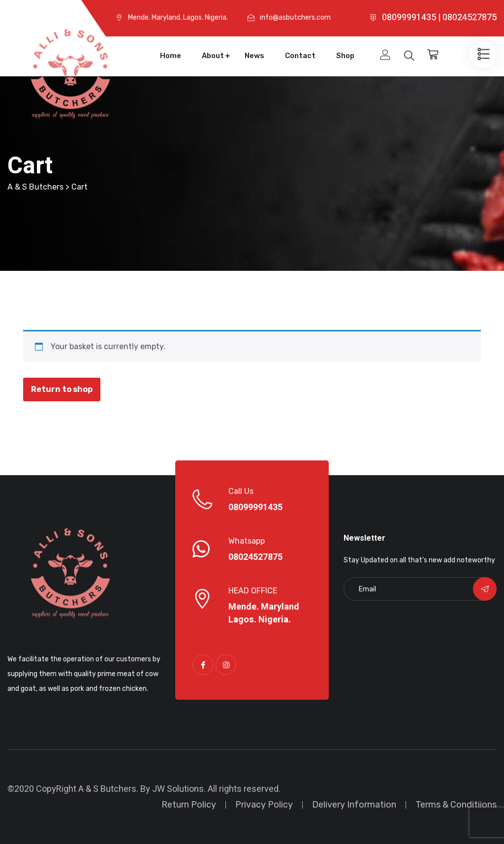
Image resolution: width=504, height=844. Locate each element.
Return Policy (189, 805)
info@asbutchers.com (295, 17)
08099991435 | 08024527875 (439, 17)
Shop (345, 56)
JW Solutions (178, 789)
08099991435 (255, 508)
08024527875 (255, 557)
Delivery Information (354, 805)
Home (171, 56)
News (254, 56)
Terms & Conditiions (456, 805)
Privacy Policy (264, 805)
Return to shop (62, 389)
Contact (300, 56)
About (213, 56)
